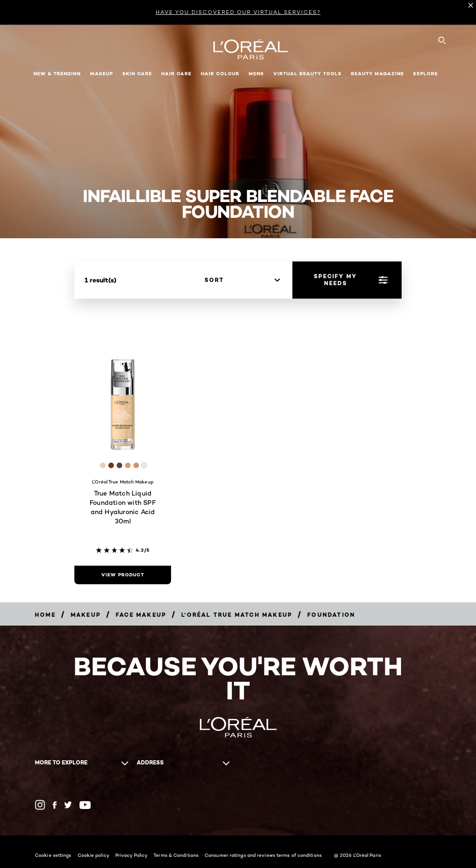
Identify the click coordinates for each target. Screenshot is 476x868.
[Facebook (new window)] (55, 805)
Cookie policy (93, 855)
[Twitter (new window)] (68, 805)
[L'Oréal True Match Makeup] (237, 615)
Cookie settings (53, 855)
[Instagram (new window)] (40, 805)
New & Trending (57, 74)
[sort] (242, 280)
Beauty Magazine (377, 74)
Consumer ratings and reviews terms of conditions (263, 855)
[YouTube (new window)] (85, 805)
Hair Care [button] (176, 74)
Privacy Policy (131, 855)
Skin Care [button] (137, 74)
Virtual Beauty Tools (307, 74)
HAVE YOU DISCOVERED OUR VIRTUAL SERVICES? (238, 12)
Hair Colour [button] (220, 74)
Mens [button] (256, 74)
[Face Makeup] (141, 615)
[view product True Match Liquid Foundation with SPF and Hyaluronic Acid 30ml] (123, 575)
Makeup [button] (102, 74)
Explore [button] (426, 74)
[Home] (45, 615)
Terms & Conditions (176, 855)
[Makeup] (86, 615)
